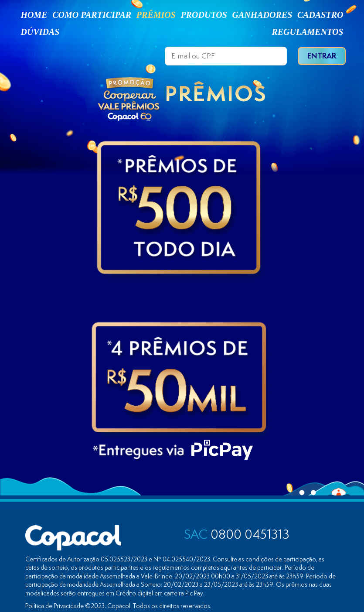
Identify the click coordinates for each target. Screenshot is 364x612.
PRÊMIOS (156, 15)
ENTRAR (322, 56)
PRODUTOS (204, 15)
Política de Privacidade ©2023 (65, 606)
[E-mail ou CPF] (226, 56)
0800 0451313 (237, 534)
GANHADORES (262, 15)
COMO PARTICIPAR (92, 15)
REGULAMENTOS (307, 32)
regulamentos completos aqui (192, 567)
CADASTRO (320, 15)
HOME (34, 15)
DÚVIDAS (40, 32)
